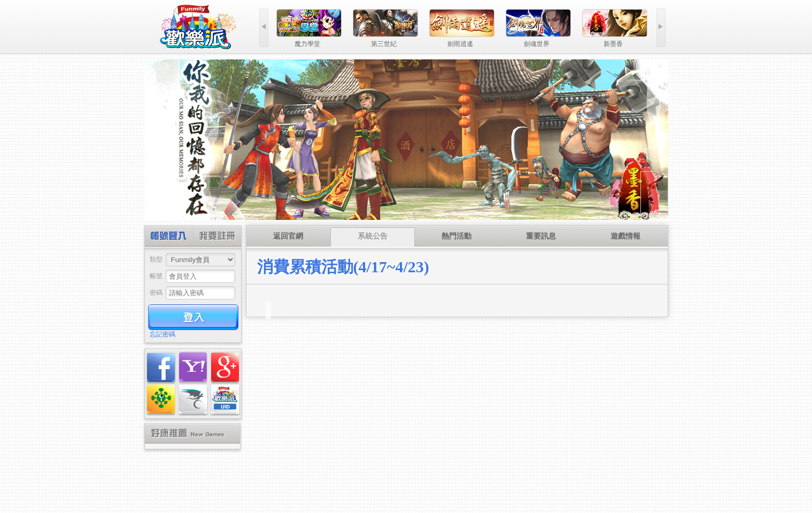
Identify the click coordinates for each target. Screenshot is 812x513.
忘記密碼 (163, 334)
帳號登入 (169, 237)
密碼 (156, 293)
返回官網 (288, 236)
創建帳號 (217, 237)
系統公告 (373, 236)
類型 (156, 259)
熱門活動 (457, 236)
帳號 (156, 276)
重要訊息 (541, 236)
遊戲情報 (625, 236)
